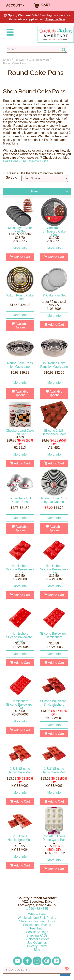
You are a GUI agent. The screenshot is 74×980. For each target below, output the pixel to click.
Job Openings (37, 943)
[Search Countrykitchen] (37, 49)
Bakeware (20, 60)
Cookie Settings (37, 932)
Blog (37, 950)
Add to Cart (20, 257)
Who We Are (37, 914)
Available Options (20, 326)
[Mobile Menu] (9, 33)
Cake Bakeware (39, 60)
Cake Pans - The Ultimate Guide (26, 161)
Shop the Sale (55, 19)
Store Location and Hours (37, 921)
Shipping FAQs (37, 935)
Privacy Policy (37, 946)
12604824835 (37, 909)
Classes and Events (37, 925)
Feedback (37, 928)
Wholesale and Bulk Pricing (37, 918)
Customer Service (37, 939)
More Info (20, 248)
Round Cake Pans (15, 63)
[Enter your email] (37, 970)
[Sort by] (45, 178)
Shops (7, 60)
